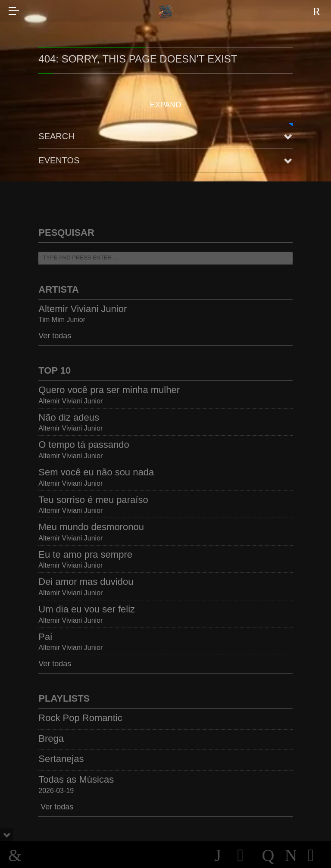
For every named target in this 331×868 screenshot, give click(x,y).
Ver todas (55, 336)
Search (56, 136)
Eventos (59, 160)
